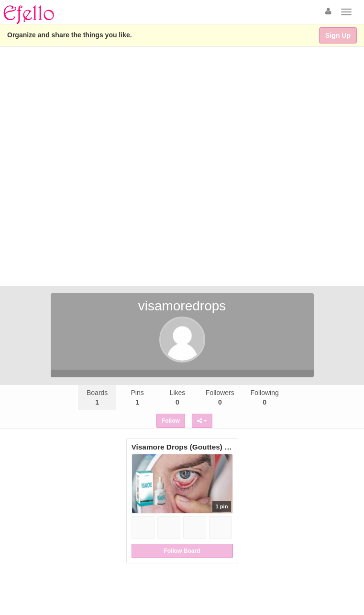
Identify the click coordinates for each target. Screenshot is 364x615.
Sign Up (338, 35)
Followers (220, 397)
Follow (171, 421)
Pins (137, 397)
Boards (97, 397)
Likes (178, 397)
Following (265, 397)
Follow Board (182, 551)
